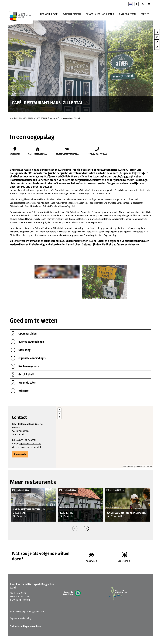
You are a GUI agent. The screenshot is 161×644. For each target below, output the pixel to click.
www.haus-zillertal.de (31, 447)
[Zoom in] (59, 410)
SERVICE (145, 14)
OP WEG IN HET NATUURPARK (100, 14)
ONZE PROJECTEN (127, 14)
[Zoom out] (59, 413)
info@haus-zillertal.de (30, 444)
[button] (137, 4)
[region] (105, 437)
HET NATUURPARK (49, 14)
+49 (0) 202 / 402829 (97, 154)
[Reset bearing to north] (59, 417)
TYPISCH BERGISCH (72, 14)
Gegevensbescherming (20, 618)
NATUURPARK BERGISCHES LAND (35, 118)
